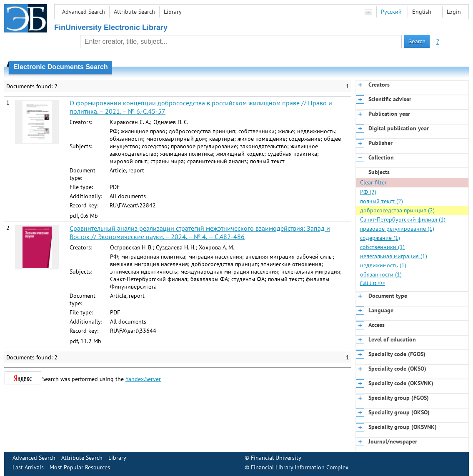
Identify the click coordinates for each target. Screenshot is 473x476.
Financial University (276, 458)
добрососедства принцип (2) (397, 210)
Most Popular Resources (80, 467)
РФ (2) (368, 192)
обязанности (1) (381, 274)
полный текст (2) (382, 201)
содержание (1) (380, 238)
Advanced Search (84, 12)
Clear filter (373, 182)
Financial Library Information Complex (300, 467)
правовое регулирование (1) (397, 229)
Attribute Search (134, 12)
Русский (391, 12)
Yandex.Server (143, 379)
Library (173, 12)
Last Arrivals (28, 467)
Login (454, 12)
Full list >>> (373, 283)
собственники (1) (382, 247)
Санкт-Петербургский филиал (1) (403, 219)
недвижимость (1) (383, 265)
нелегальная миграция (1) (394, 256)
